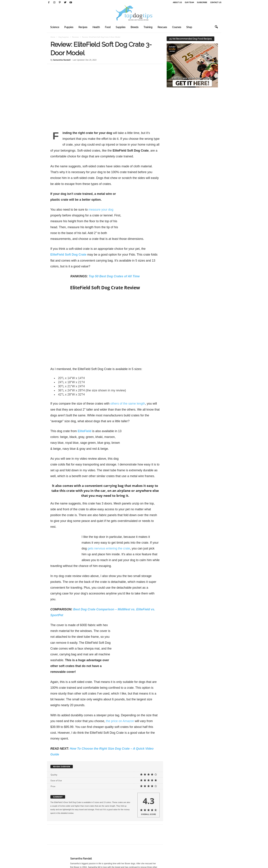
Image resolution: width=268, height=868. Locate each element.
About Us (177, 2)
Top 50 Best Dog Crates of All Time (114, 276)
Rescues (162, 27)
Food (108, 27)
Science (55, 27)
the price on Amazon (120, 709)
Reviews (75, 37)
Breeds (135, 27)
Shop (189, 27)
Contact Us (216, 2)
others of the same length (128, 404)
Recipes (83, 27)
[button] (216, 27)
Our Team (189, 2)
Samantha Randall (62, 60)
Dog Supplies (64, 37)
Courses (177, 27)
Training (148, 27)
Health (96, 27)
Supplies (121, 27)
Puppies (69, 27)
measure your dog (101, 210)
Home (53, 37)
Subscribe (202, 2)
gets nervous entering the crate (109, 548)
